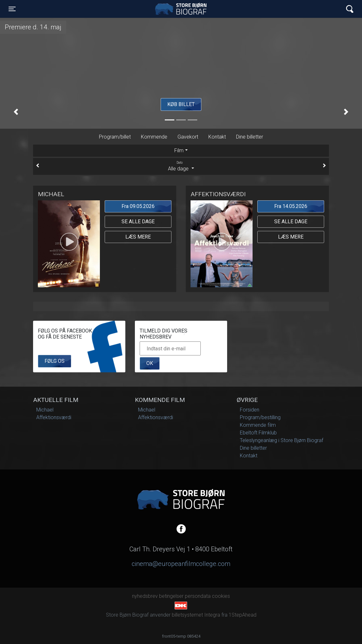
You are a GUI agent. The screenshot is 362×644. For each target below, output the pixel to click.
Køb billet (181, 104)
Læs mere (138, 237)
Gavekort (188, 137)
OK (150, 363)
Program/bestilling (260, 417)
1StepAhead (243, 615)
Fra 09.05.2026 (138, 206)
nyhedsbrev (145, 596)
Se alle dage (138, 222)
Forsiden (250, 410)
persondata (198, 596)
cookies (221, 596)
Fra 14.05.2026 (291, 206)
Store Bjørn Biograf (183, 9)
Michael (45, 410)
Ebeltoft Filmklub (258, 433)
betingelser (171, 596)
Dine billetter (250, 137)
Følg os (55, 361)
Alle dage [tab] (181, 166)
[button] (16, 112)
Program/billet (115, 137)
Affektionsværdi (54, 417)
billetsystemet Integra (196, 615)
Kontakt (217, 137)
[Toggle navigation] (12, 9)
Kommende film (258, 425)
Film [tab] (179, 150)
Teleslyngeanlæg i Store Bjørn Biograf (282, 440)
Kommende (154, 137)
